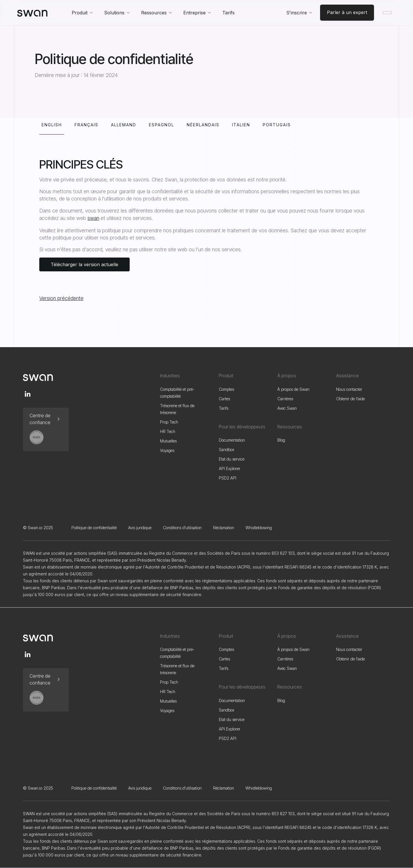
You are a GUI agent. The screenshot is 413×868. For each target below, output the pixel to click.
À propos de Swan (293, 389)
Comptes (226, 389)
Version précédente (61, 298)
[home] (32, 13)
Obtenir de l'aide (350, 399)
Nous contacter (349, 389)
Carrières (285, 399)
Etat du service (232, 459)
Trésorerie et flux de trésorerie (177, 409)
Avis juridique (140, 528)
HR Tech (168, 431)
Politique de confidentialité (94, 528)
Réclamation (224, 528)
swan (93, 218)
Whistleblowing (259, 528)
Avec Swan (287, 408)
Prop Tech (169, 422)
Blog (281, 440)
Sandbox (227, 450)
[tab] (52, 128)
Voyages (167, 450)
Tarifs (228, 13)
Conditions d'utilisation (182, 528)
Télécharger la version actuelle (84, 264)
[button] (82, 13)
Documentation (232, 440)
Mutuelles (168, 441)
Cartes (224, 399)
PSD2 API (228, 478)
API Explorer (230, 468)
